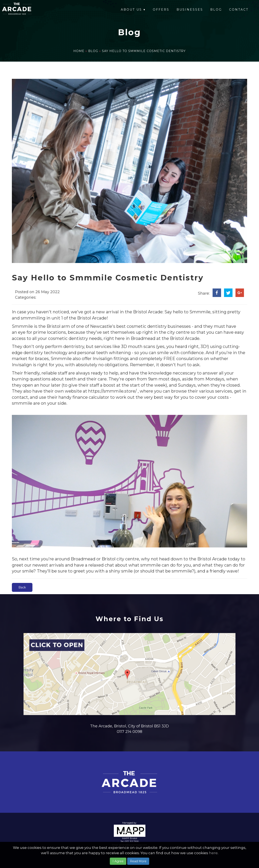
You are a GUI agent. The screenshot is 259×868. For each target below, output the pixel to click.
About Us (133, 10)
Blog (216, 10)
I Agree (118, 861)
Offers (161, 10)
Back (22, 587)
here (213, 853)
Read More (138, 861)
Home (79, 51)
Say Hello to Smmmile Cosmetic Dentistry (144, 51)
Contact (239, 10)
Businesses (190, 10)
